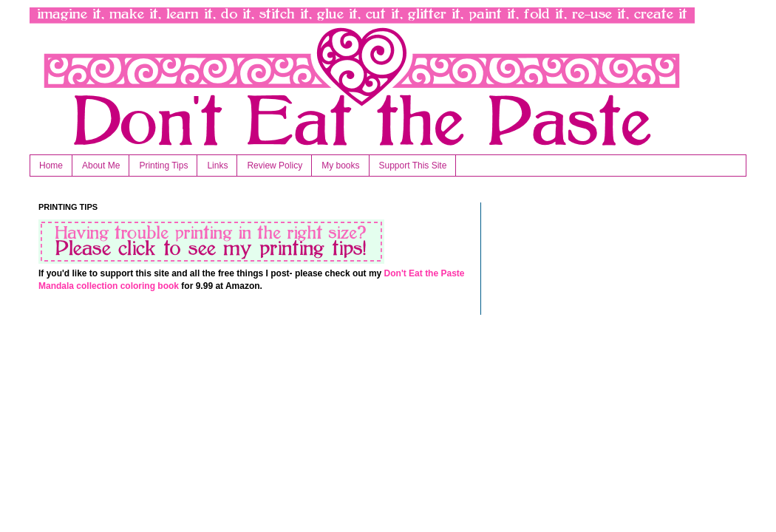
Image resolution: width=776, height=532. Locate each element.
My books (340, 166)
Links (217, 166)
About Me (101, 166)
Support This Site (413, 166)
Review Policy (275, 166)
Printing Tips (163, 166)
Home (51, 166)
